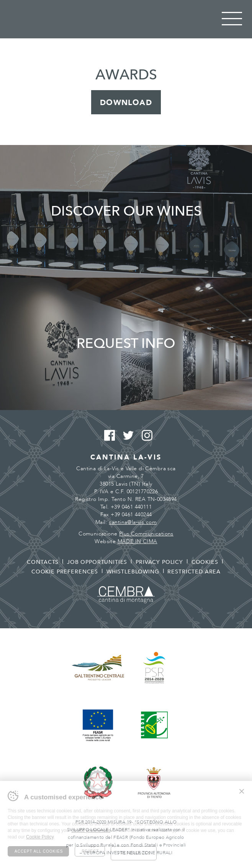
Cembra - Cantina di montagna (126, 595)
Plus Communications (146, 534)
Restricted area (194, 572)
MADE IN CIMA (137, 541)
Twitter (126, 436)
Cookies (205, 562)
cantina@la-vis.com (133, 522)
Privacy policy (159, 562)
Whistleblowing (133, 572)
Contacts (43, 562)
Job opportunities (97, 562)
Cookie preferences (65, 572)
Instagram (145, 436)
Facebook (107, 436)
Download (126, 103)
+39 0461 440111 (131, 507)
